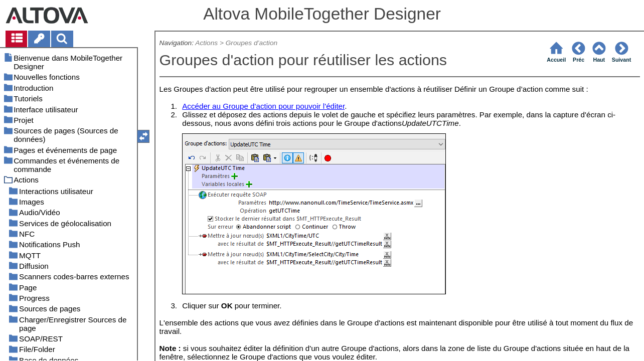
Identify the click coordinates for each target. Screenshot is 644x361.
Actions (206, 43)
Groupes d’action (252, 43)
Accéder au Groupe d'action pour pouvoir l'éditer (263, 106)
